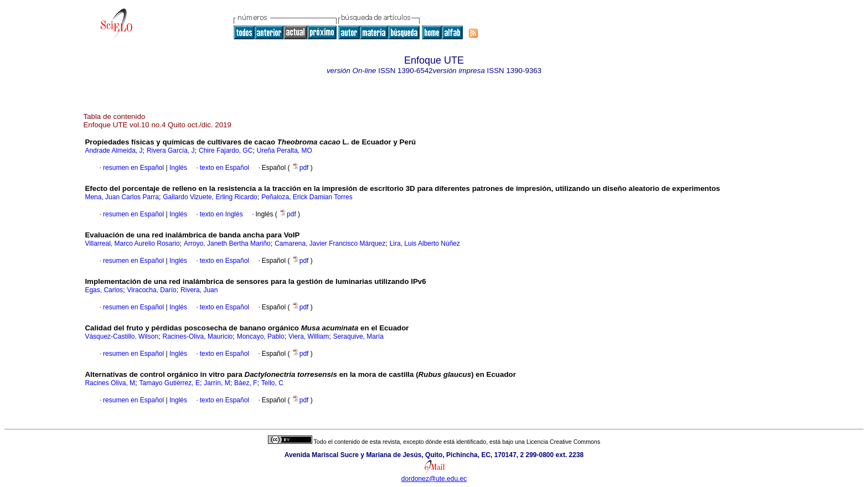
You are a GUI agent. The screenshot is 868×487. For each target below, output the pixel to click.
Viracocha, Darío (152, 290)
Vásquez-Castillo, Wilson (122, 336)
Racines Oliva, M (110, 383)
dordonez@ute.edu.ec (434, 479)
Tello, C (272, 383)
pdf (301, 168)
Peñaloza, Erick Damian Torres (307, 197)
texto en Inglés (221, 214)
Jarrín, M (217, 383)
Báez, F (246, 383)
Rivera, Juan (199, 290)
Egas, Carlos (104, 290)
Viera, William (309, 336)
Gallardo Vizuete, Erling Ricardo (210, 197)
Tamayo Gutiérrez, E (170, 383)
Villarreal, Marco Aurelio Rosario (132, 244)
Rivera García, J (171, 151)
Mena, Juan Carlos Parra (122, 197)
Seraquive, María (358, 336)
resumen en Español (133, 168)
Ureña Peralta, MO (285, 151)
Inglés (177, 168)
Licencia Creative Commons (563, 442)
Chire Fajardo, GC (226, 151)
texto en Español (224, 168)
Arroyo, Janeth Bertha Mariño (227, 244)
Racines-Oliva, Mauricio (198, 336)
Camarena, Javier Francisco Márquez (330, 244)
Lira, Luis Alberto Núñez (425, 244)
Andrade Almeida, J (113, 151)
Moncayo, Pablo (261, 336)
